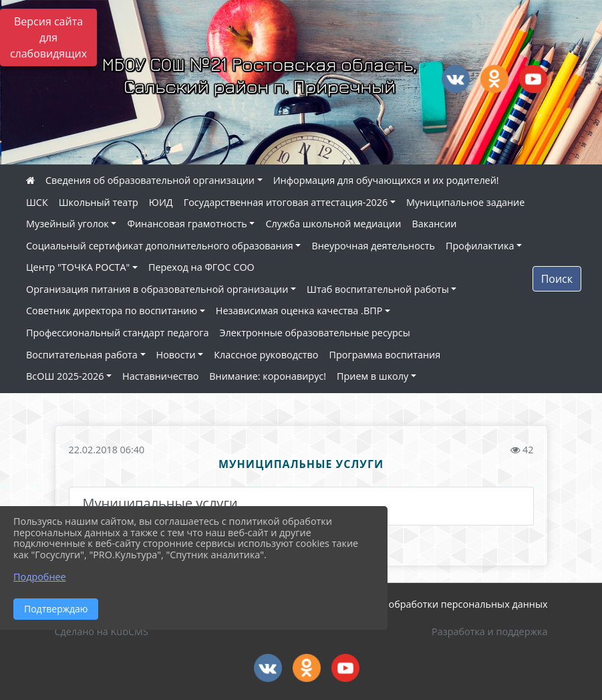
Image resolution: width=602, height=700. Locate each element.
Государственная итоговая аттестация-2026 (286, 202)
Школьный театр (99, 202)
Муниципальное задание (465, 202)
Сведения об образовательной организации (150, 180)
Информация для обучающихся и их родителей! (386, 180)
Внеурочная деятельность (373, 246)
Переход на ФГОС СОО (201, 267)
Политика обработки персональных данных (444, 604)
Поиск (557, 279)
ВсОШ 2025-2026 (65, 376)
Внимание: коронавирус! (268, 376)
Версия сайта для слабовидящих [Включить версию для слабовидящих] (48, 37)
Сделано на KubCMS (102, 631)
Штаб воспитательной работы (378, 289)
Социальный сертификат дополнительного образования (160, 246)
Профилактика (480, 246)
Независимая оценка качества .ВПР (299, 311)
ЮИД (161, 202)
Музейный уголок (67, 224)
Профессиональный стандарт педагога (117, 333)
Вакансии (434, 224)
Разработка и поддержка (489, 631)
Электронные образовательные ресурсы (314, 333)
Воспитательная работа (82, 355)
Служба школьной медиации (333, 224)
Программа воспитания (385, 355)
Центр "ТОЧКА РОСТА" (78, 267)
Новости (176, 355)
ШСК (37, 202)
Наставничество (160, 376)
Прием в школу (372, 376)
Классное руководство (266, 355)
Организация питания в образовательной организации (157, 289)
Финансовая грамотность (187, 224)
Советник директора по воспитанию (112, 311)
